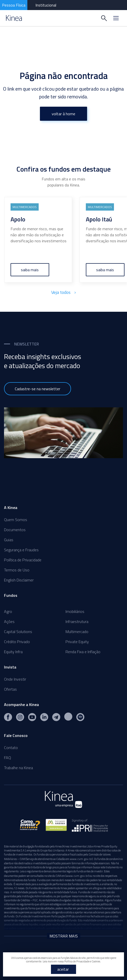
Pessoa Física (14, 5)
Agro (8, 611)
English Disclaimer (19, 580)
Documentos (15, 530)
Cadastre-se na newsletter (38, 389)
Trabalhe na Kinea (18, 768)
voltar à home (63, 114)
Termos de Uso (17, 570)
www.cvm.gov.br (81, 859)
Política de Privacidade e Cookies (82, 961)
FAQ (8, 758)
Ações (9, 621)
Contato (11, 748)
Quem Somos (16, 520)
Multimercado (77, 632)
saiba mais (30, 270)
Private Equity (77, 642)
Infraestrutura (77, 621)
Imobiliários (75, 611)
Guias (9, 540)
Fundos (11, 595)
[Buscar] (104, 18)
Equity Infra (13, 652)
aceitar (63, 969)
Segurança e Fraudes (21, 550)
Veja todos (63, 292)
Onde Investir (15, 679)
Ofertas (10, 689)
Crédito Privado (17, 642)
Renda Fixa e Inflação (83, 652)
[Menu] (116, 18)
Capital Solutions (18, 632)
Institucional (46, 5)
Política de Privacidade (23, 560)
